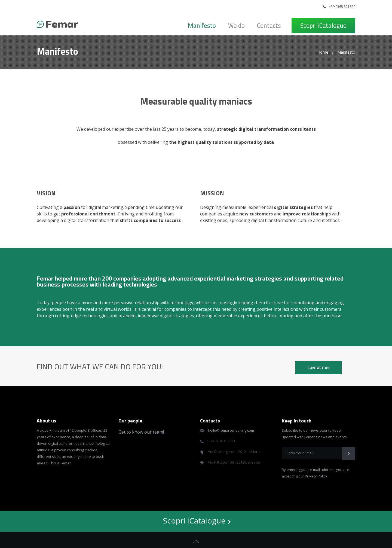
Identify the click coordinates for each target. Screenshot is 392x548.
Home (323, 52)
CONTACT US (318, 368)
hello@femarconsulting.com (231, 430)
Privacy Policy (316, 476)
